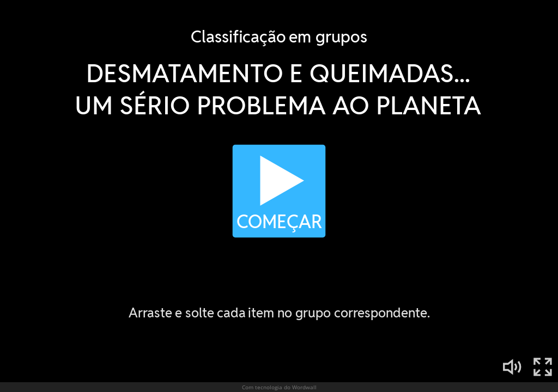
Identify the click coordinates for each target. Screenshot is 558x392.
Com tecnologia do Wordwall (279, 387)
